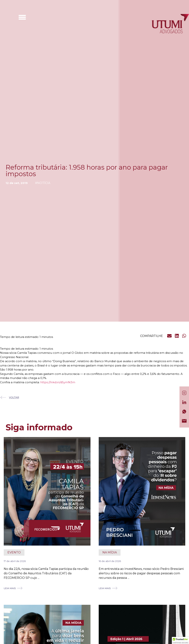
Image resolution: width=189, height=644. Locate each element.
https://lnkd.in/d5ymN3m (58, 382)
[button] (170, 336)
